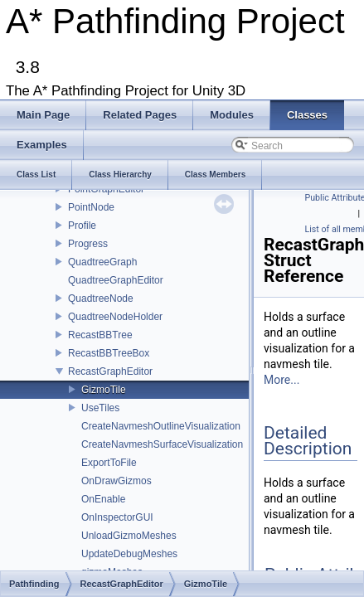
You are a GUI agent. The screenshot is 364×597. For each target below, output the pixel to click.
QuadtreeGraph (102, 262)
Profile (82, 226)
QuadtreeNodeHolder (115, 317)
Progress (88, 244)
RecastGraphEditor (110, 371)
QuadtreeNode (101, 298)
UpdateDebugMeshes (129, 554)
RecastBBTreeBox (109, 353)
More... (281, 380)
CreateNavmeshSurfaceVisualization (162, 444)
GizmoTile (104, 390)
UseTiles (100, 408)
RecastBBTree (100, 335)
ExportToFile (109, 463)
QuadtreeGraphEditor (116, 280)
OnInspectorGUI (117, 517)
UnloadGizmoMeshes (129, 536)
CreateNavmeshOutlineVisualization (161, 426)
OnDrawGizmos (116, 481)
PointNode (91, 207)
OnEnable (103, 499)
